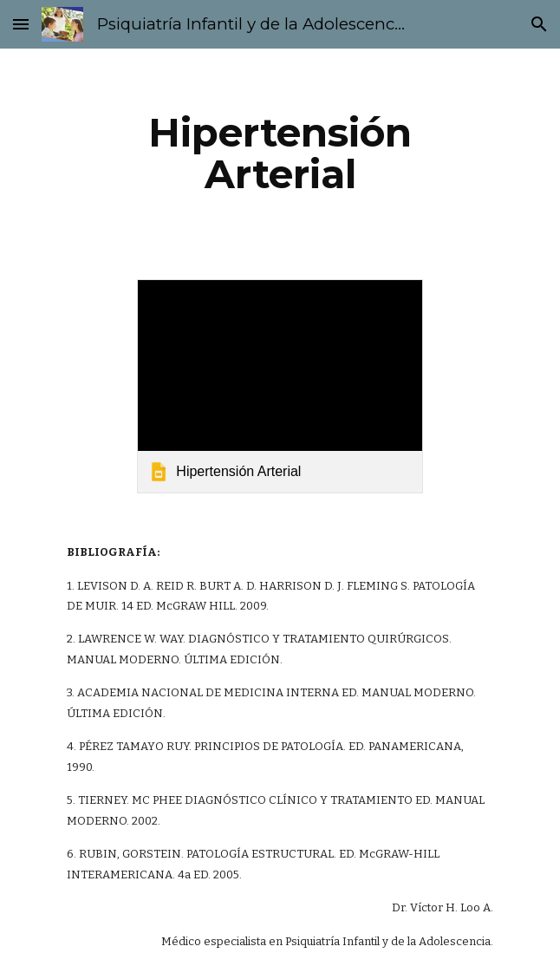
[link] (280, 386)
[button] (21, 24)
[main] (280, 153)
